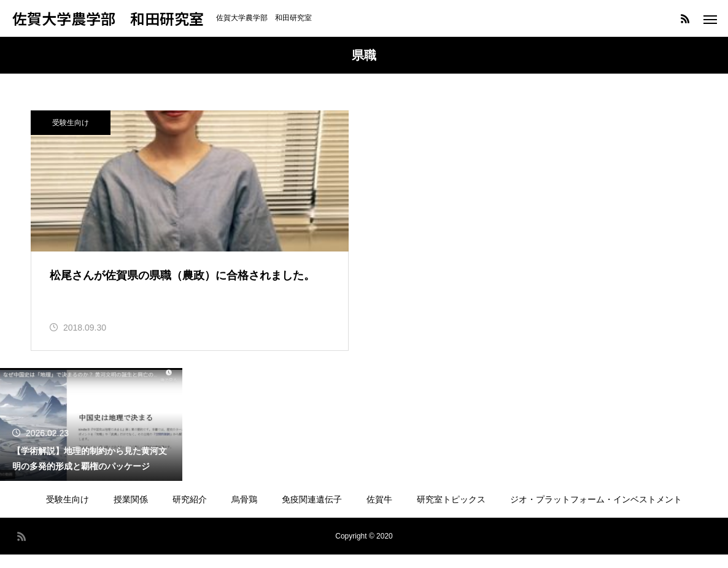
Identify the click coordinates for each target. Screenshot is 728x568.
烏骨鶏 (244, 513)
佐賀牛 (379, 513)
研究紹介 (190, 513)
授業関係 (131, 513)
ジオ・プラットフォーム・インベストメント (596, 513)
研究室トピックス (451, 513)
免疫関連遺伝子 (312, 513)
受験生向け (71, 123)
